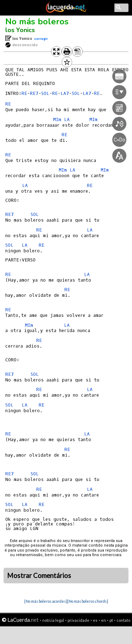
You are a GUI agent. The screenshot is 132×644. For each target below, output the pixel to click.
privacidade (78, 620)
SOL (35, 214)
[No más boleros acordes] (46, 601)
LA (25, 185)
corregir (41, 39)
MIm (29, 325)
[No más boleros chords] (88, 601)
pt (111, 620)
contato (123, 620)
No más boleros (37, 22)
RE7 (34, 93)
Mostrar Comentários (39, 576)
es (95, 620)
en (103, 620)
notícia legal (53, 620)
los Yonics (20, 30)
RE (24, 93)
